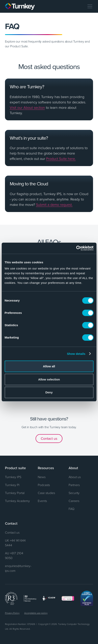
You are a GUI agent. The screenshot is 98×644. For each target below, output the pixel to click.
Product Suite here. (61, 159)
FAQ (71, 509)
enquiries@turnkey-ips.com (18, 568)
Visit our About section (27, 107)
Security (74, 493)
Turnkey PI (12, 485)
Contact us (49, 438)
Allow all (49, 366)
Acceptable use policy (36, 613)
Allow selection (49, 379)
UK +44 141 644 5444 (15, 543)
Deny (49, 392)
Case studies (46, 493)
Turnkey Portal (15, 493)
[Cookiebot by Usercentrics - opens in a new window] (76, 248)
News (42, 477)
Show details (76, 354)
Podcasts (44, 485)
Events (42, 501)
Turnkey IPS (13, 477)
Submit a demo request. (54, 204)
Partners (74, 485)
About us (75, 477)
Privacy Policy (12, 613)
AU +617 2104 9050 (14, 555)
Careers (74, 501)
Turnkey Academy (17, 501)
